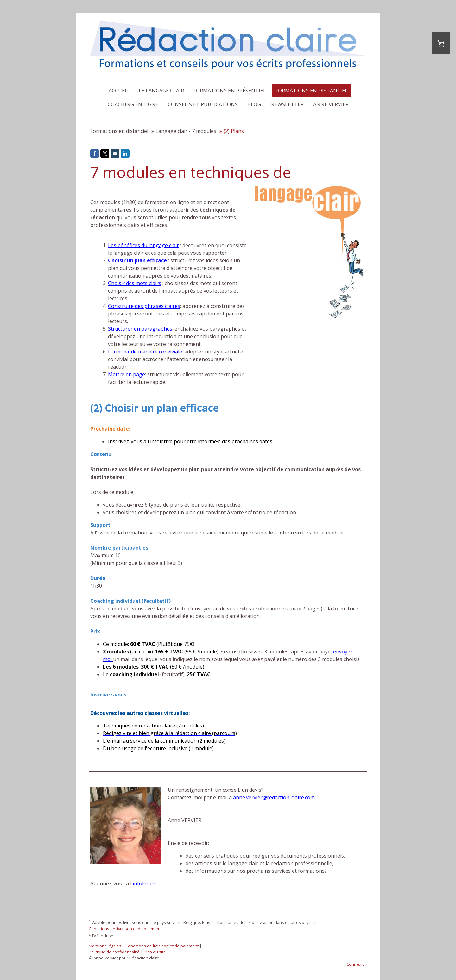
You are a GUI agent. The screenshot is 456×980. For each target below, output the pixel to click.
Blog (254, 104)
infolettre (144, 883)
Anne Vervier (331, 104)
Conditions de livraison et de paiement (125, 929)
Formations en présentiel (230, 91)
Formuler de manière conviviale (145, 352)
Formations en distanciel (312, 91)
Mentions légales (105, 946)
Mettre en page (127, 374)
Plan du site (155, 952)
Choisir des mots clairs (135, 283)
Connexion (357, 964)
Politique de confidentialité (114, 952)
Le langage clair (161, 91)
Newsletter (287, 104)
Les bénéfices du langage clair (143, 245)
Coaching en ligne (133, 104)
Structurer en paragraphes (140, 329)
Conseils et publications (203, 104)
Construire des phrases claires (144, 306)
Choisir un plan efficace (137, 260)
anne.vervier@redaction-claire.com (274, 797)
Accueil (119, 91)
